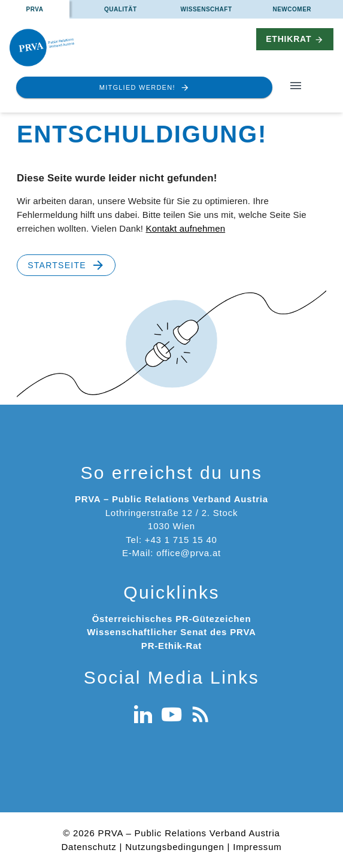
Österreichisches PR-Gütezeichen (172, 619)
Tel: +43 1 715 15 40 (171, 540)
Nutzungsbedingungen (174, 847)
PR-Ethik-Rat (171, 646)
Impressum (257, 847)
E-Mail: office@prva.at (171, 553)
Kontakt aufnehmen (185, 228)
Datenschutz (89, 847)
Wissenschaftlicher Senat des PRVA (171, 632)
